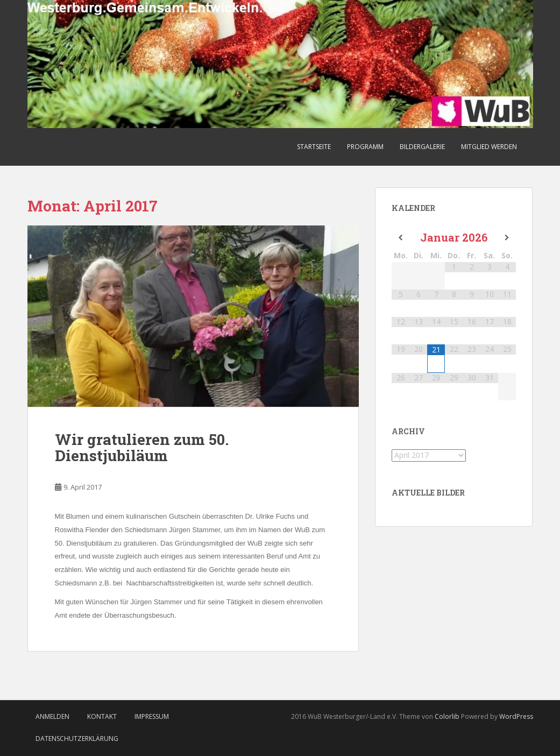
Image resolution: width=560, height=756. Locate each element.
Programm (365, 147)
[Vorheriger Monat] (400, 238)
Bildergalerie (422, 147)
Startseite (314, 147)
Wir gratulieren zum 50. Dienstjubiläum (142, 448)
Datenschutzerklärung (77, 739)
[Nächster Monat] (507, 238)
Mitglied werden (489, 147)
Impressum (152, 716)
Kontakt (102, 716)
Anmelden (52, 716)
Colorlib (447, 716)
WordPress (516, 716)
